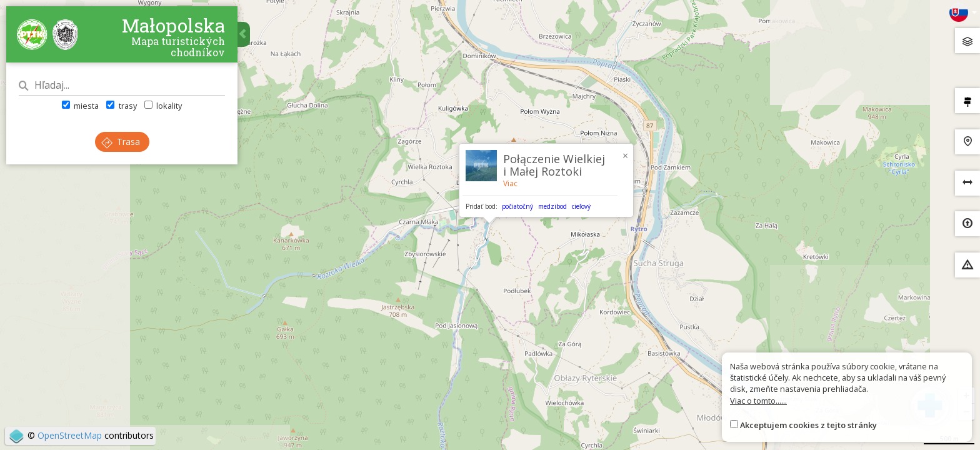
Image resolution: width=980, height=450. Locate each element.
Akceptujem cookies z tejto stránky (808, 425)
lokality (163, 106)
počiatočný (517, 206)
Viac (510, 183)
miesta (80, 106)
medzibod (552, 206)
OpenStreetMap (70, 435)
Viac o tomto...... (758, 401)
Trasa (121, 142)
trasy (121, 106)
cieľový (581, 206)
